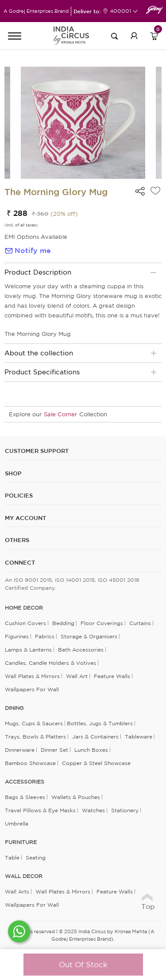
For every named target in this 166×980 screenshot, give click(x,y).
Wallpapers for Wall (32, 689)
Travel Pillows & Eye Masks (40, 810)
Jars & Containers (95, 737)
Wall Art (77, 676)
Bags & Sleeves (25, 797)
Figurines (17, 636)
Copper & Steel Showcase (96, 763)
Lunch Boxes (91, 750)
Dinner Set (54, 750)
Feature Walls (112, 676)
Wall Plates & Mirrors (32, 676)
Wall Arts (17, 891)
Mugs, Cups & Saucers (34, 723)
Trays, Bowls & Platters (35, 737)
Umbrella (17, 824)
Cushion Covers (25, 623)
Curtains (140, 623)
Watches (93, 810)
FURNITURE (21, 842)
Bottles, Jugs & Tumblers (100, 723)
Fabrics (45, 636)
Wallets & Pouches (76, 797)
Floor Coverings (102, 623)
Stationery (125, 810)
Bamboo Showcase (30, 763)
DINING (14, 708)
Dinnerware (20, 750)
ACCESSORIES (25, 782)
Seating (36, 857)
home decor (24, 608)
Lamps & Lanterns (28, 650)
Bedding (63, 623)
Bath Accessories (81, 650)
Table (12, 857)
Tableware (139, 737)
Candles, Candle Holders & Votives (50, 663)
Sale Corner (60, 414)
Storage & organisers (89, 636)
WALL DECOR (24, 876)
